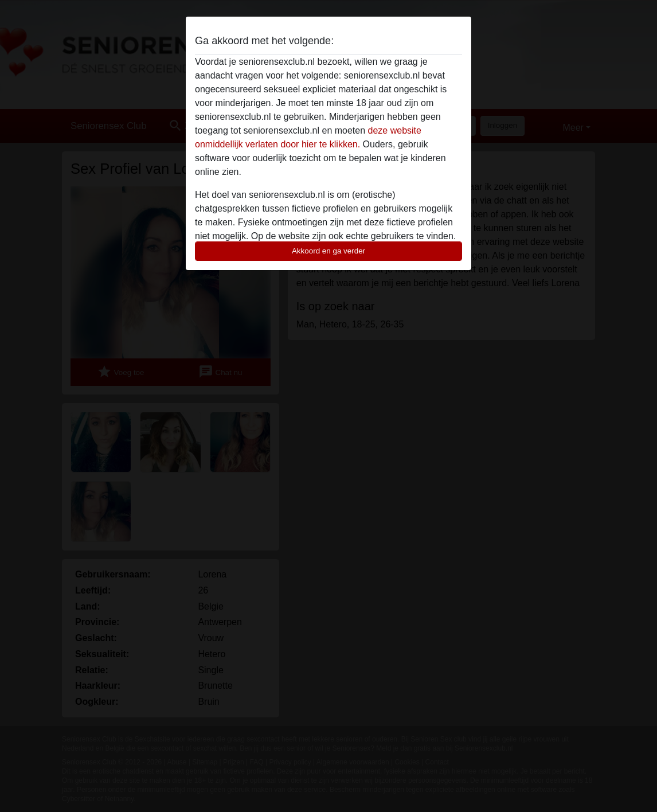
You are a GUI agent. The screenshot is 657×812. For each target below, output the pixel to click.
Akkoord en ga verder (328, 251)
